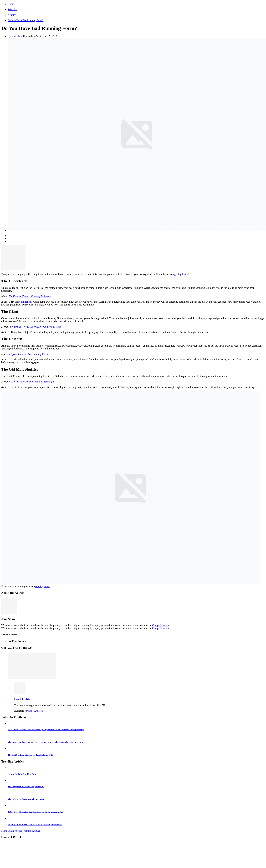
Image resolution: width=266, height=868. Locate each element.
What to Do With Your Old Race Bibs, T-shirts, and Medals (35, 824)
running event (42, 586)
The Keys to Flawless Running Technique (30, 296)
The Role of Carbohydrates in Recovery (26, 799)
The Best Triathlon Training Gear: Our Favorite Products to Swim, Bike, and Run (45, 742)
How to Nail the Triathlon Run (22, 774)
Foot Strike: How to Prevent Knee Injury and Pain (35, 327)
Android (38, 711)
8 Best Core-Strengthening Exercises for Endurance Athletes (35, 812)
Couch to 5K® (22, 699)
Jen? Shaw (17, 36)
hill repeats (27, 302)
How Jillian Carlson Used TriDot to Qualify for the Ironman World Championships (46, 730)
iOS (30, 711)
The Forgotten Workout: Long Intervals (26, 787)
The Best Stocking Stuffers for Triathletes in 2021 (30, 755)
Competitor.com (161, 625)
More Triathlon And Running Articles (21, 831)
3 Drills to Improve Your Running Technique (31, 382)
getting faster (181, 274)
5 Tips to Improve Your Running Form (28, 354)
